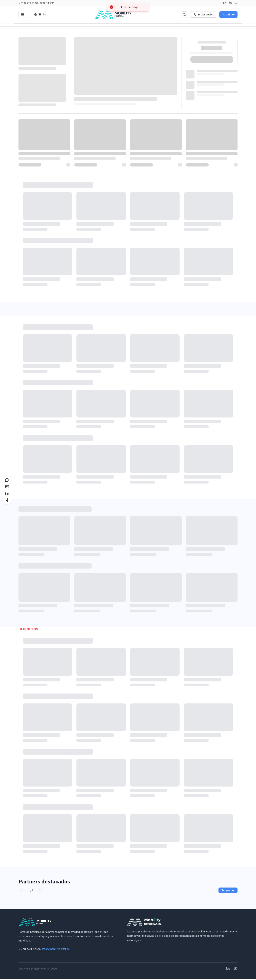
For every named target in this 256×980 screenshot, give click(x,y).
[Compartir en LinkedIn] (7, 493)
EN (45, 14)
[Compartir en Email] (7, 487)
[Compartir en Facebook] (7, 500)
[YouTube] (236, 3)
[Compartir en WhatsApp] (7, 480)
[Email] (225, 3)
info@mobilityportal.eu (56, 949)
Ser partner (228, 890)
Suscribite (228, 14)
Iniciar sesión (204, 14)
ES (40, 14)
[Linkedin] (230, 3)
